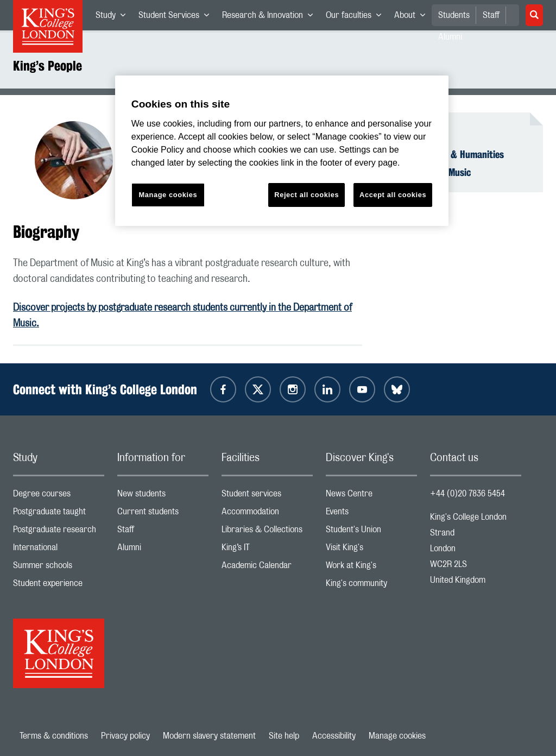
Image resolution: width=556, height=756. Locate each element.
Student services (267, 496)
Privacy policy (125, 736)
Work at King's (371, 568)
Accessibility (334, 736)
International (59, 550)
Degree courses (59, 496)
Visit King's (371, 550)
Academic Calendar (267, 568)
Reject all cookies (307, 195)
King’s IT (267, 550)
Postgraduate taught (59, 514)
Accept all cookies (393, 195)
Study (114, 17)
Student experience (59, 586)
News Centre (371, 496)
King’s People (48, 66)
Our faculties (357, 17)
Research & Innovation (271, 17)
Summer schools (59, 568)
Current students (163, 514)
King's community (371, 586)
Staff (491, 15)
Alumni (163, 550)
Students (454, 15)
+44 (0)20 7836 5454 (467, 494)
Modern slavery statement (209, 736)
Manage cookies (397, 736)
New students (163, 496)
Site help (284, 736)
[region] (282, 151)
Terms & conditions (54, 736)
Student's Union (371, 532)
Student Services (177, 17)
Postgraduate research (59, 532)
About (413, 17)
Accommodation (267, 514)
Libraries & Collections (267, 532)
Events (371, 514)
